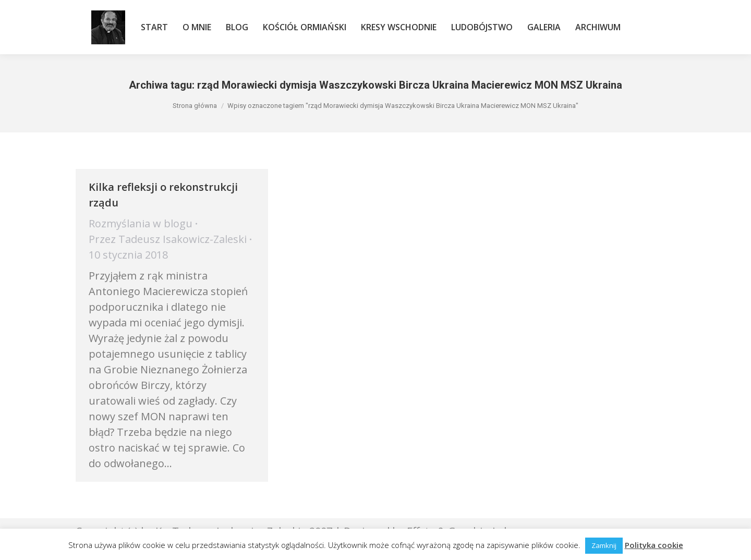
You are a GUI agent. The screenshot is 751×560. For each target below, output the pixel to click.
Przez (168, 239)
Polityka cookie (654, 545)
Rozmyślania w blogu (141, 223)
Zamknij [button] (604, 545)
